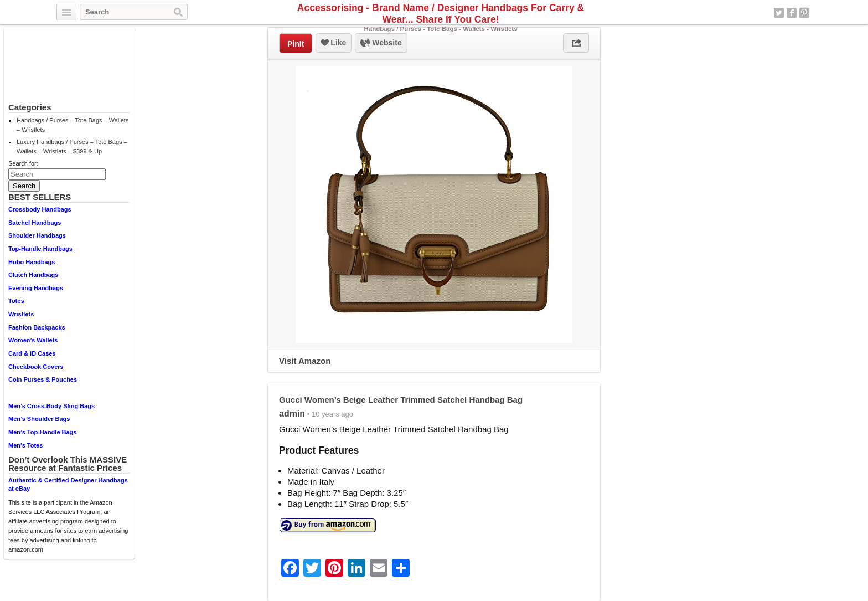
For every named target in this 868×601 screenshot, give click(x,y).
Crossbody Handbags (40, 209)
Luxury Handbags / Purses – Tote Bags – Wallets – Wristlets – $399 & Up (72, 147)
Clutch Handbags (33, 275)
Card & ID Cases (32, 353)
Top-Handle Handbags (40, 249)
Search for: (23, 163)
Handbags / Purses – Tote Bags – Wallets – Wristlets (73, 125)
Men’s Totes (25, 445)
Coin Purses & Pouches (43, 379)
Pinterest (804, 13)
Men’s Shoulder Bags (39, 419)
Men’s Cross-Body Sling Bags (51, 406)
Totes (16, 301)
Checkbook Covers (36, 367)
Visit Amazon (305, 361)
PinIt (296, 44)
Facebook (792, 13)
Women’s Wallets (33, 340)
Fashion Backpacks (37, 327)
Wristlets (21, 314)
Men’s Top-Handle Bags (42, 432)
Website (381, 43)
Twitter (779, 13)
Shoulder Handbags (37, 235)
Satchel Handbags (35, 223)
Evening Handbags (36, 288)
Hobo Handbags (32, 262)
